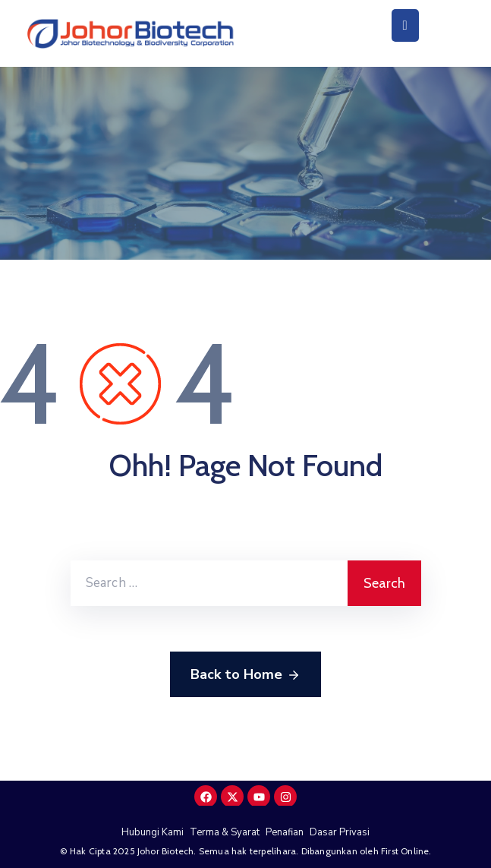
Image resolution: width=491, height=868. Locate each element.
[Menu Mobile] (405, 25)
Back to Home (245, 675)
